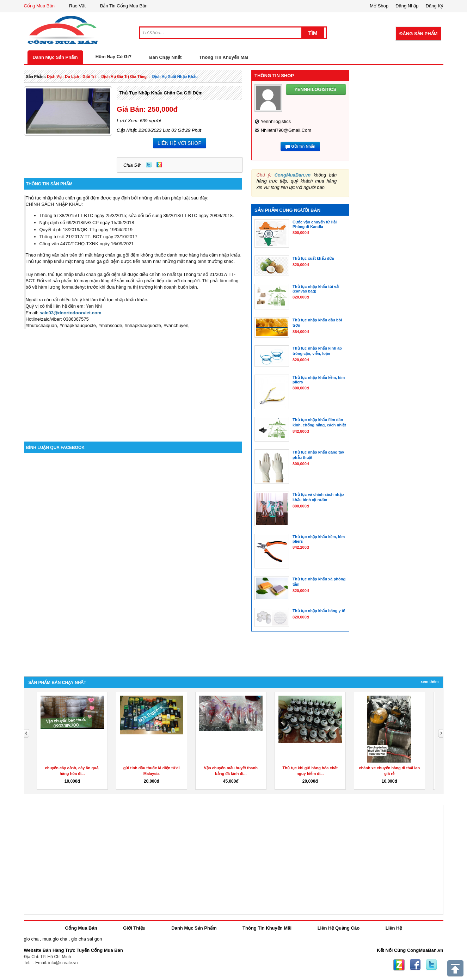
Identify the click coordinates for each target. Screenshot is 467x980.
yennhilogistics (276, 121)
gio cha (31, 939)
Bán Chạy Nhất (165, 57)
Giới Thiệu (134, 928)
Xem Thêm (429, 682)
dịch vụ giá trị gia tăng (124, 76)
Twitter (149, 165)
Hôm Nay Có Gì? (114, 57)
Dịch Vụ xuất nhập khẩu (175, 76)
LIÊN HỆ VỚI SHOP (180, 143)
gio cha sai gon (87, 939)
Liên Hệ (394, 928)
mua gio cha (55, 939)
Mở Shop (379, 6)
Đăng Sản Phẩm (418, 34)
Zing (159, 165)
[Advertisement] (133, 382)
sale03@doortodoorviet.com (70, 313)
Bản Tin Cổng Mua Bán (124, 6)
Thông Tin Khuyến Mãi (224, 57)
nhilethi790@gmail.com (286, 130)
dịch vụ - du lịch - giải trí (71, 76)
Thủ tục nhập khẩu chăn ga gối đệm (161, 93)
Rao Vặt (77, 6)
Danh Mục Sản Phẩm (55, 57)
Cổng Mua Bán (39, 6)
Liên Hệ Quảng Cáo (339, 928)
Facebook (415, 965)
